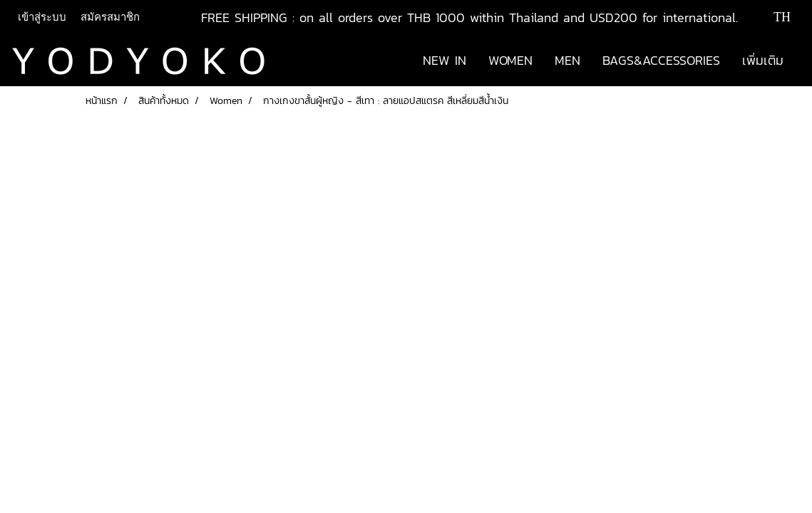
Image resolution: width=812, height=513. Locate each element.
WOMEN (510, 60)
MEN (567, 60)
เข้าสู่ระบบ (42, 17)
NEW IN (444, 60)
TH (772, 17)
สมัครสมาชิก (110, 17)
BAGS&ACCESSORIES (661, 60)
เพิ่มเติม (763, 60)
